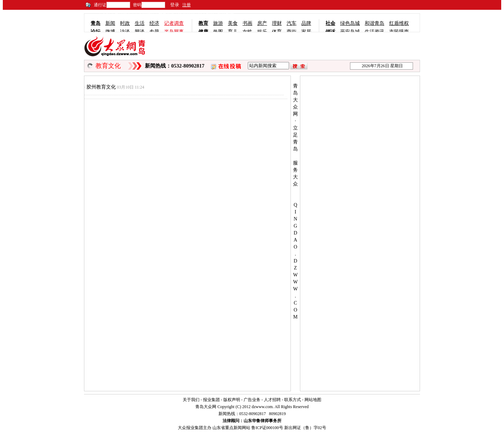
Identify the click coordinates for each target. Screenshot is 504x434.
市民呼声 (399, 32)
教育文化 (108, 66)
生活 (140, 23)
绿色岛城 (350, 23)
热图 (218, 32)
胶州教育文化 (101, 87)
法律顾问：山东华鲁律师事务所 (252, 421)
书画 (247, 23)
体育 (277, 32)
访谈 (125, 32)
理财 (277, 23)
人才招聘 (272, 400)
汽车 (292, 23)
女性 (247, 32)
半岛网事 (174, 32)
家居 (306, 32)
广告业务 (252, 400)
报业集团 (211, 400)
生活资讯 (374, 32)
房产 (262, 23)
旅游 (218, 23)
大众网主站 (145, 15)
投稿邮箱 (226, 15)
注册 (187, 5)
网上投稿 (206, 15)
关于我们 (191, 400)
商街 (292, 32)
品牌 (306, 23)
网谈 (140, 32)
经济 (154, 23)
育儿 (233, 32)
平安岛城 (350, 32)
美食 (233, 23)
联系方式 (293, 400)
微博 (110, 32)
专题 (154, 32)
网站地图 (313, 400)
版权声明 (232, 400)
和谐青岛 (374, 23)
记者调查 (174, 23)
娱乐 (262, 32)
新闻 (110, 23)
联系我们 (186, 15)
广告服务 (167, 15)
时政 (125, 23)
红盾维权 (399, 23)
